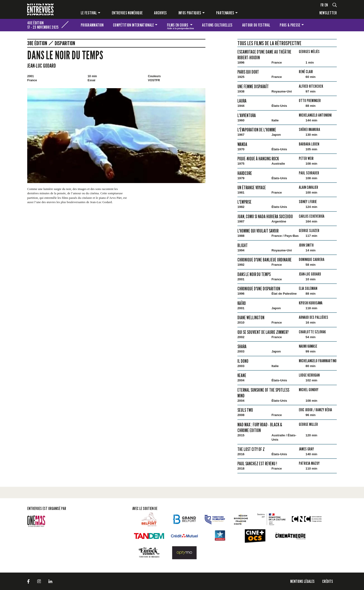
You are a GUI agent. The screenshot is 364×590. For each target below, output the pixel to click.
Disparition (65, 43)
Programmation (92, 25)
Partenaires (225, 13)
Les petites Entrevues (330, 25)
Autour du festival (256, 25)
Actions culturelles (217, 25)
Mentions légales (302, 581)
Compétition (133, 25)
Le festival (89, 13)
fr (322, 5)
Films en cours (180, 26)
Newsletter (328, 13)
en (326, 5)
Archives (161, 13)
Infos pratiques (190, 13)
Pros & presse (290, 25)
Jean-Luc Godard (42, 66)
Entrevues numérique (127, 13)
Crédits (328, 581)
